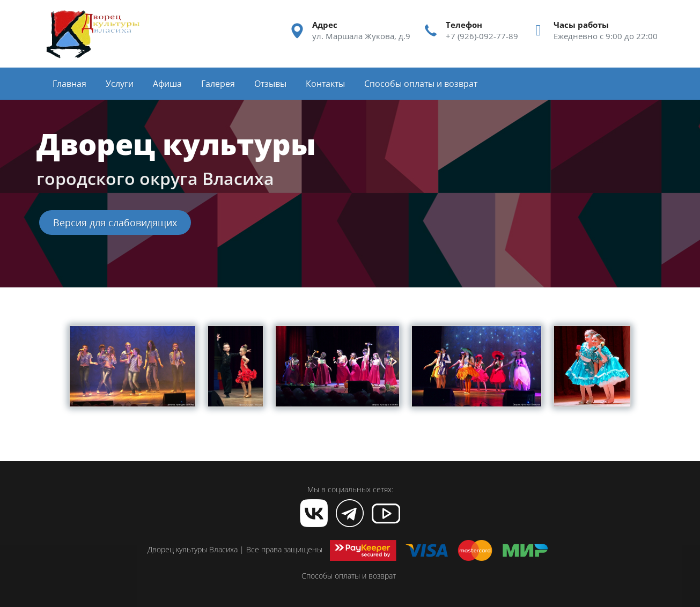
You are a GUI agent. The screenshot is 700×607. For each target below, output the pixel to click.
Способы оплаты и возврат (349, 576)
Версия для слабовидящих (115, 223)
